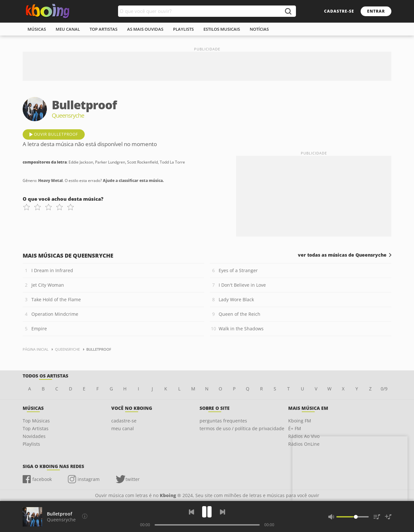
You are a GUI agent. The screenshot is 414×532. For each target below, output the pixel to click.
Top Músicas (36, 421)
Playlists (31, 444)
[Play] (207, 512)
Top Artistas (36, 428)
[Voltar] (191, 512)
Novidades (34, 436)
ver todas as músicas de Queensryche (342, 255)
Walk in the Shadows (241, 329)
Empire (39, 329)
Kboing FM (300, 421)
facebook (42, 479)
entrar (376, 11)
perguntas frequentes (223, 421)
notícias (259, 29)
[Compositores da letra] (85, 516)
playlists (183, 29)
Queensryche (61, 520)
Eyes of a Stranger (238, 270)
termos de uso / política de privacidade (242, 428)
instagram (89, 479)
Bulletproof (60, 514)
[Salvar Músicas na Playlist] (388, 517)
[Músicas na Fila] (377, 517)
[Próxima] (223, 512)
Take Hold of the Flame (56, 299)
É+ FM (295, 428)
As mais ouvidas (145, 29)
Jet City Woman (48, 285)
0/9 (384, 389)
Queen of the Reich (240, 314)
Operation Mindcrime (55, 314)
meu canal (68, 29)
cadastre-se (339, 11)
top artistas (103, 29)
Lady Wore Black (236, 299)
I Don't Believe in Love (242, 285)
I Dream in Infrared (52, 270)
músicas (37, 29)
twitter (133, 479)
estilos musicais (222, 29)
